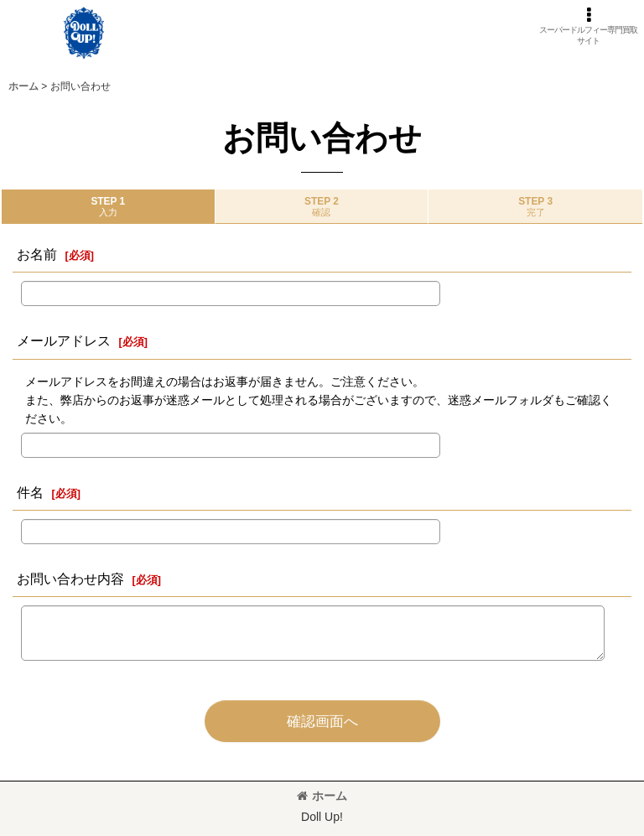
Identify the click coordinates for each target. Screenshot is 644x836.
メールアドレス (64, 340)
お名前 (37, 254)
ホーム (322, 796)
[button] (589, 26)
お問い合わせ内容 (70, 579)
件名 (30, 492)
